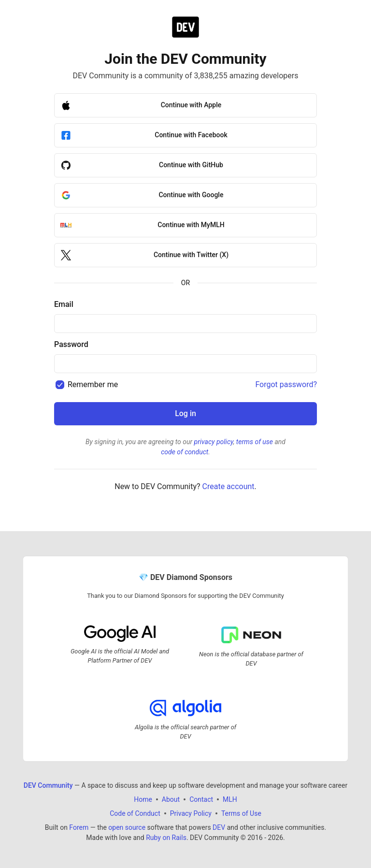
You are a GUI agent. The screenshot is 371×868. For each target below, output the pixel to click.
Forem (79, 827)
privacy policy (214, 442)
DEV (219, 827)
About (171, 799)
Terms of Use (241, 813)
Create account (228, 486)
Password (71, 344)
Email (64, 304)
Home (143, 799)
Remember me (93, 384)
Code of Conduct (135, 813)
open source (127, 827)
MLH (230, 799)
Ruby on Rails (166, 838)
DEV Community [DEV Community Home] (48, 785)
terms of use (255, 442)
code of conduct (185, 452)
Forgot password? (286, 384)
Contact (201, 799)
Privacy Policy (191, 813)
